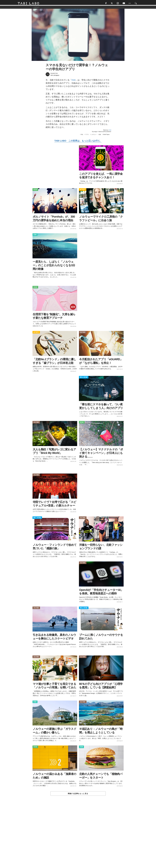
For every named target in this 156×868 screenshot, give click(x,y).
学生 (82, 135)
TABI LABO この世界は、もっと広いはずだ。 (78, 142)
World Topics (106, 135)
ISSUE (35, 191)
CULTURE (83, 148)
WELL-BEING (84, 378)
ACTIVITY (83, 191)
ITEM (35, 236)
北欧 (100, 135)
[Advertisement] (78, 837)
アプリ (87, 135)
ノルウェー (94, 135)
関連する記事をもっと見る (78, 795)
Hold (74, 81)
